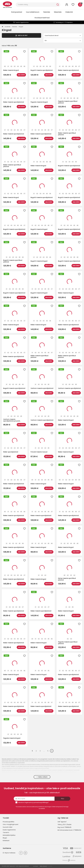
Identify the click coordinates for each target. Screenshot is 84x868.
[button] (81, 22)
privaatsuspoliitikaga (41, 802)
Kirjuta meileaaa (9, 853)
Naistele (47, 12)
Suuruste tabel (8, 827)
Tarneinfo (6, 832)
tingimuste (28, 802)
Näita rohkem (42, 777)
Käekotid (69, 12)
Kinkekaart (6, 841)
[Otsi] (36, 5)
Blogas (5, 838)
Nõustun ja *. (34, 802)
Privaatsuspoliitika (8, 822)
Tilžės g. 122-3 (62, 825)
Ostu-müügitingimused (10, 824)
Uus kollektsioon (33, 12)
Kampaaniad (17, 12)
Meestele (58, 12)
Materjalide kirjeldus (9, 835)
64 (63, 40)
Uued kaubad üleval (63, 35)
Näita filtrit (22, 35)
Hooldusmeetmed (42, 18)
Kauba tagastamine (9, 830)
